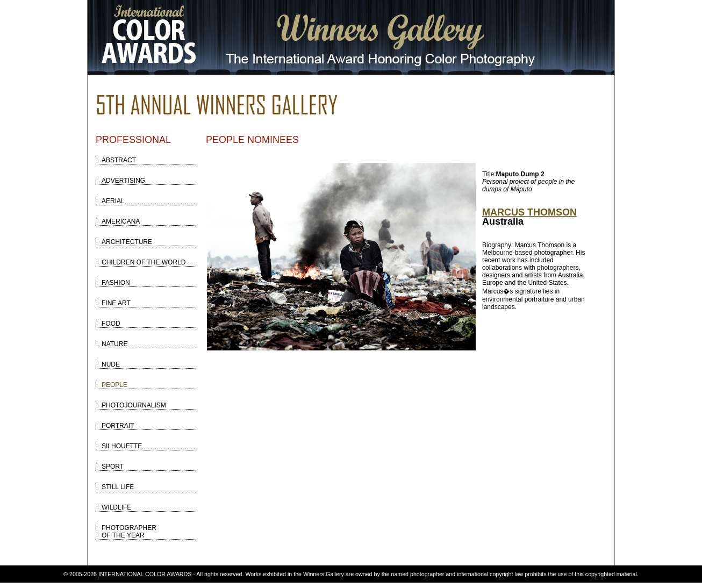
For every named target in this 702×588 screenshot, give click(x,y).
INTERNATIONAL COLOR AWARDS (145, 574)
